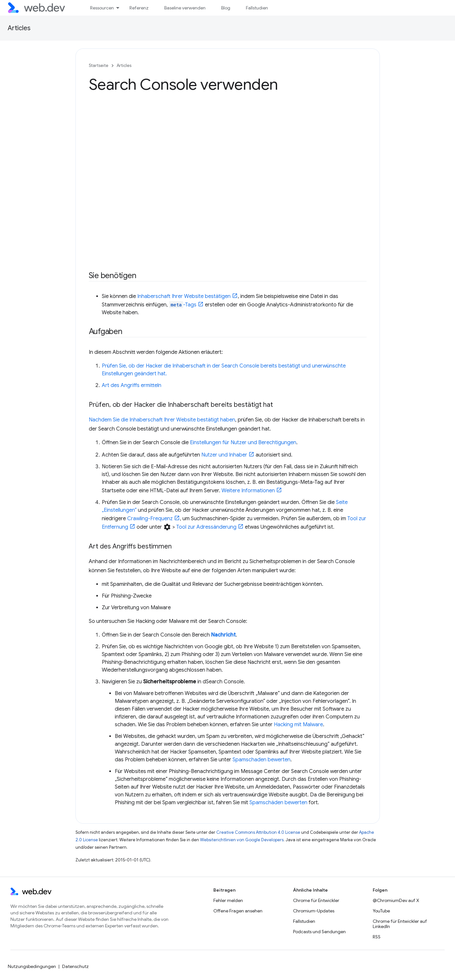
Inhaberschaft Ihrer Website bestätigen (184, 296)
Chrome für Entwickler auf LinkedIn (400, 924)
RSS (377, 937)
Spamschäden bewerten (278, 803)
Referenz (139, 8)
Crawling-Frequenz (150, 519)
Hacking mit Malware (298, 725)
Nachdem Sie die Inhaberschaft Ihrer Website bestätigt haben (162, 420)
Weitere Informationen (248, 491)
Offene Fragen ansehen (238, 911)
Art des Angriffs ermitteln (132, 385)
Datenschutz (75, 966)
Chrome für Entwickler (316, 900)
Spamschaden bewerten (261, 760)
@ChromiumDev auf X (396, 900)
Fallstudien (257, 8)
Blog (226, 8)
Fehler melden (228, 900)
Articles (19, 28)
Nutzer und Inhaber (224, 455)
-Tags (183, 305)
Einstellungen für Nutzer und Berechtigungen (243, 443)
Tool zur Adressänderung (206, 527)
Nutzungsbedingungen (32, 966)
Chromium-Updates (314, 911)
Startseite (99, 65)
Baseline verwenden (185, 8)
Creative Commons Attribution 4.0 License (258, 832)
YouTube (381, 911)
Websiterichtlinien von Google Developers (242, 840)
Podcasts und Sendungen (319, 932)
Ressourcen (102, 8)
